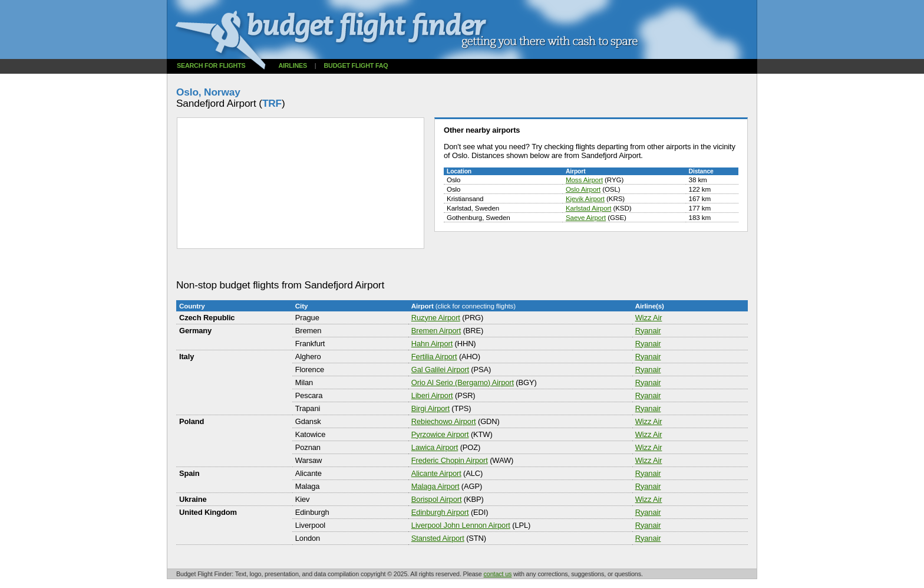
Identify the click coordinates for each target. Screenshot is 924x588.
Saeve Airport (586, 217)
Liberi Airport (432, 395)
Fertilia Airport (434, 357)
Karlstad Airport (588, 208)
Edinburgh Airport (440, 512)
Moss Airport (584, 180)
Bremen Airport (436, 331)
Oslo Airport (583, 189)
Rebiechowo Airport (444, 421)
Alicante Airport (436, 473)
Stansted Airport (438, 538)
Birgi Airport (430, 408)
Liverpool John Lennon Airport (461, 525)
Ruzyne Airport (436, 318)
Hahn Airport (432, 344)
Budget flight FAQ (356, 65)
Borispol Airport (437, 499)
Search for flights (211, 65)
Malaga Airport (435, 486)
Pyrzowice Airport (440, 434)
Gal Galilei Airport (440, 369)
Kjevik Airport (585, 198)
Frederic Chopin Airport (450, 460)
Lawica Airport (435, 447)
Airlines (293, 65)
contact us (498, 574)
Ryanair (648, 331)
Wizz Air (649, 318)
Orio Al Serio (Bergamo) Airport (463, 382)
